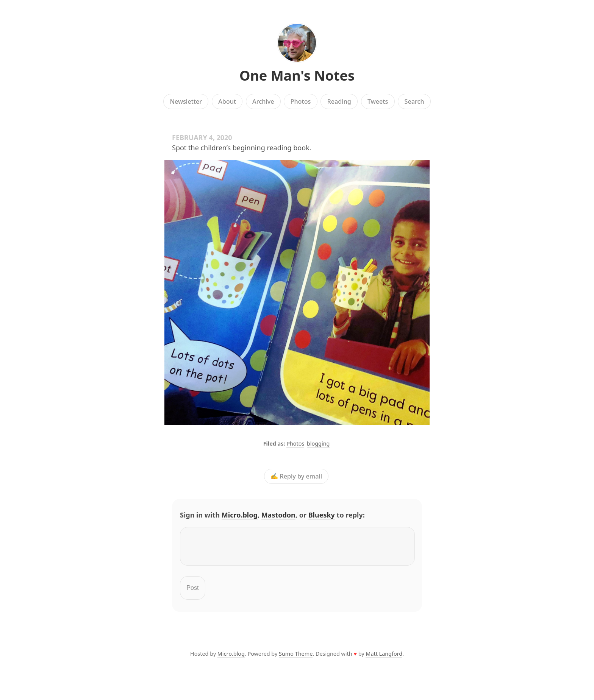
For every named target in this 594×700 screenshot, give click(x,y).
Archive (263, 101)
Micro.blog (240, 515)
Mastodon (278, 515)
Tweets (378, 101)
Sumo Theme (296, 658)
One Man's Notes (297, 76)
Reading (339, 101)
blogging (318, 444)
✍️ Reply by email (296, 476)
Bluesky (322, 515)
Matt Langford (384, 658)
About (227, 101)
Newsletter (186, 101)
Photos (301, 101)
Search (414, 101)
